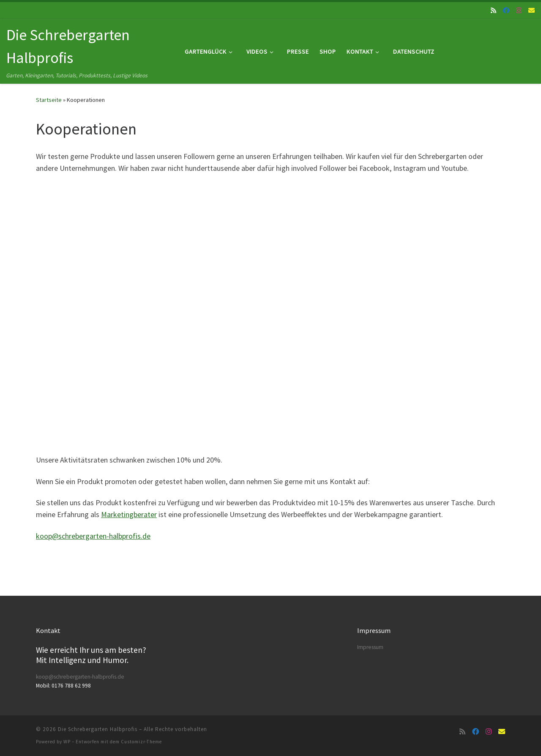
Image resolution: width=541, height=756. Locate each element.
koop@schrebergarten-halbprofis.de (93, 536)
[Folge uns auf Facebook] (506, 10)
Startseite (49, 100)
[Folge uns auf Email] (531, 10)
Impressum (370, 647)
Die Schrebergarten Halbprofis (98, 729)
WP (67, 742)
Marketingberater (129, 514)
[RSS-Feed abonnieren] (493, 10)
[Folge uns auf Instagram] (519, 10)
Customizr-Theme (141, 742)
